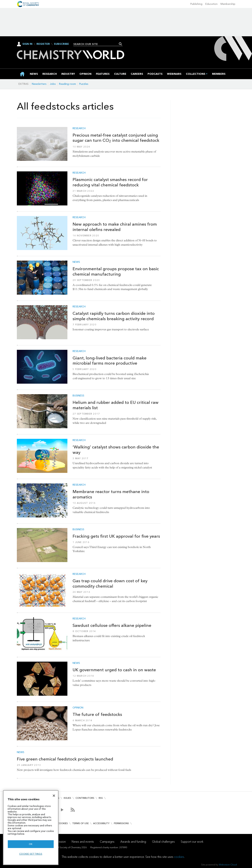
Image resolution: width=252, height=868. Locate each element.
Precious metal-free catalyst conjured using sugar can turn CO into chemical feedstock (116, 138)
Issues (67, 798)
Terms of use (80, 823)
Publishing (196, 4)
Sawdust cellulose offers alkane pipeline (112, 625)
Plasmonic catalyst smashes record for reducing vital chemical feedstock (110, 182)
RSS (101, 798)
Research (79, 128)
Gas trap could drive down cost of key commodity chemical (110, 583)
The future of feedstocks (97, 714)
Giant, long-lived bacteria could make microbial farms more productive (110, 361)
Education (211, 4)
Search (120, 44)
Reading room (67, 84)
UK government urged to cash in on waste (114, 670)
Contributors (85, 798)
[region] (31, 828)
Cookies (63, 823)
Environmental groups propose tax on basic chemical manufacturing (116, 271)
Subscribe (61, 44)
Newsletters (39, 84)
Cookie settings (31, 854)
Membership (228, 4)
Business (78, 396)
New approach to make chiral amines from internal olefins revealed (115, 227)
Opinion (78, 708)
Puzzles (84, 84)
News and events (83, 842)
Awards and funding (133, 842)
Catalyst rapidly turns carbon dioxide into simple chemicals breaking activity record (114, 316)
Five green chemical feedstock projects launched (65, 759)
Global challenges (163, 842)
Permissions (121, 823)
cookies (179, 857)
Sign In (27, 44)
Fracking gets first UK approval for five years (116, 536)
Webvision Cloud (228, 865)
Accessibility (101, 823)
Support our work (192, 842)
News (76, 262)
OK (31, 844)
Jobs (53, 84)
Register (43, 44)
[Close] (54, 796)
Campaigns (107, 842)
